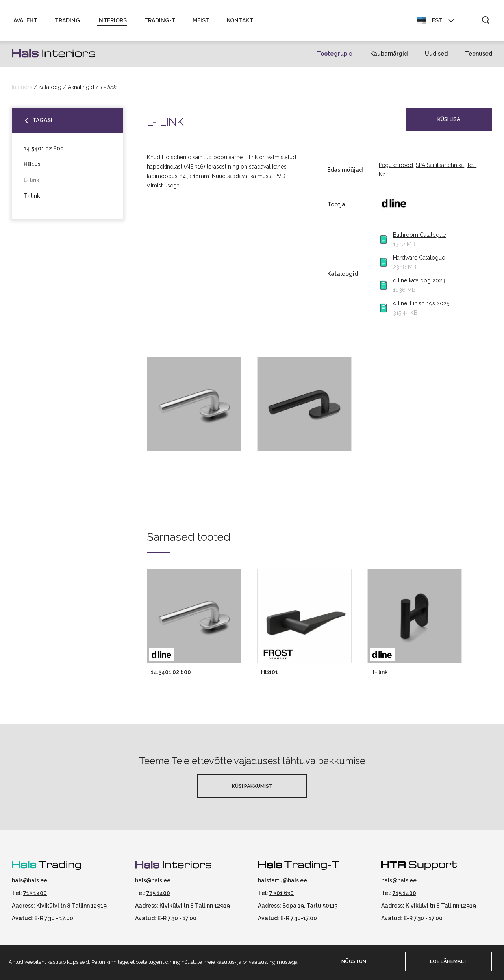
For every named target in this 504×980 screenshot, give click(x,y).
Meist (201, 20)
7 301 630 (282, 893)
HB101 (32, 164)
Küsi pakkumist (252, 786)
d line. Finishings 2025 (421, 303)
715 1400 (35, 893)
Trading (67, 20)
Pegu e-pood (396, 165)
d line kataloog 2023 (419, 280)
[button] (486, 21)
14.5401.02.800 (44, 148)
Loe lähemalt (448, 961)
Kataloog (50, 87)
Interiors (112, 20)
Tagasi (42, 120)
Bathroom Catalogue (419, 235)
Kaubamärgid (389, 54)
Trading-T (160, 20)
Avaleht (25, 20)
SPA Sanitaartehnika (440, 165)
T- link (32, 196)
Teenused (479, 54)
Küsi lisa (449, 119)
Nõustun (354, 961)
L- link (31, 180)
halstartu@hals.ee (283, 880)
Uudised (436, 54)
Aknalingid (81, 87)
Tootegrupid (335, 54)
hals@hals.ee (30, 880)
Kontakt (240, 20)
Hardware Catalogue (419, 258)
